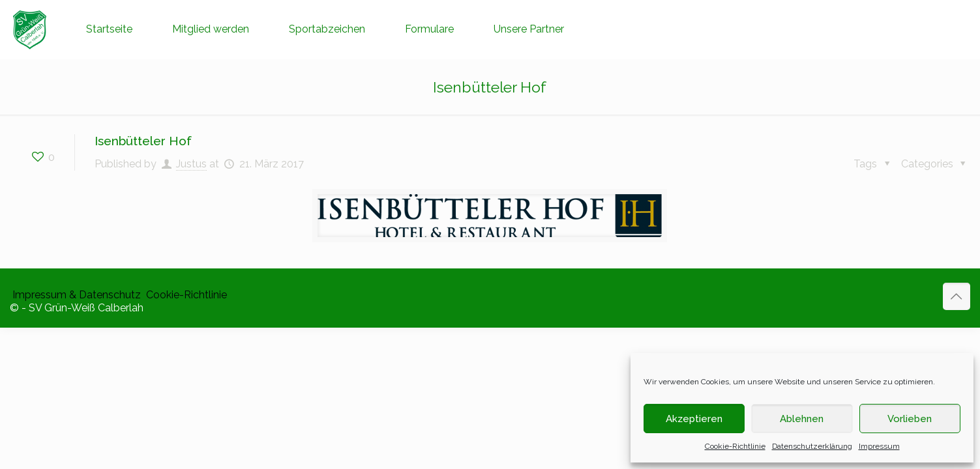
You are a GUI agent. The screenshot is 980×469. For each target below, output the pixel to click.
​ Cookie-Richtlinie (185, 295)
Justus (191, 164)
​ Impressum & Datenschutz (75, 295)
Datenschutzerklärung (812, 446)
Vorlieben (910, 419)
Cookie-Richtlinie (735, 446)
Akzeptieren (694, 419)
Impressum (879, 446)
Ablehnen (802, 419)
